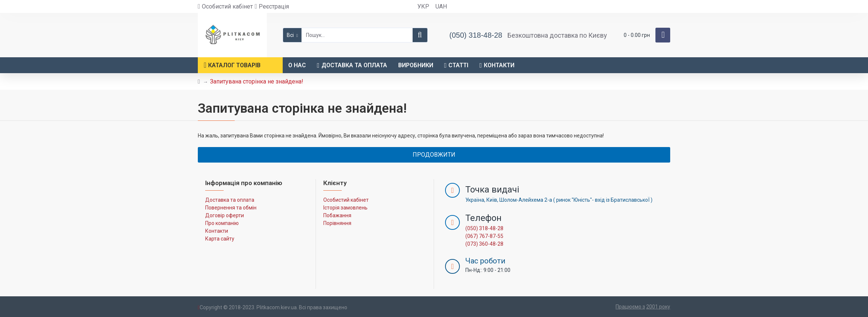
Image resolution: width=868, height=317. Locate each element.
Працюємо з (630, 307)
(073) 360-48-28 (484, 244)
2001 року (658, 307)
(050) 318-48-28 (484, 228)
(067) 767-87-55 (484, 236)
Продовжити (434, 155)
